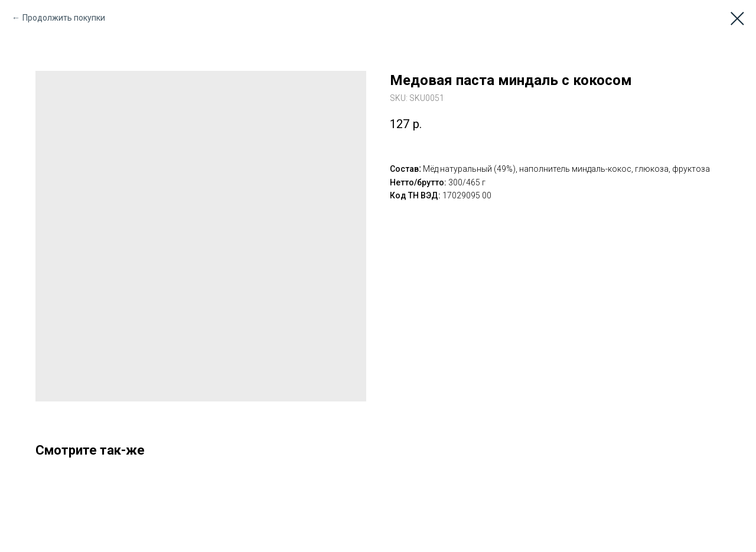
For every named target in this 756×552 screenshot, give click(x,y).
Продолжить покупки (64, 18)
